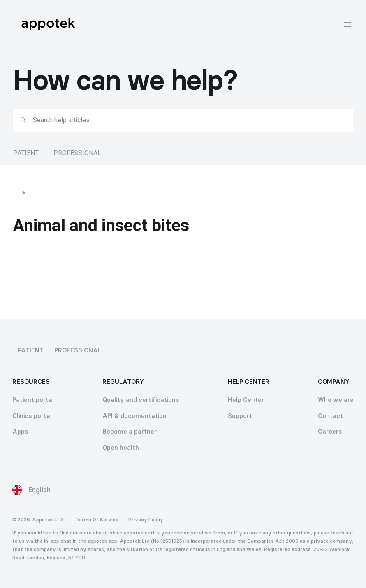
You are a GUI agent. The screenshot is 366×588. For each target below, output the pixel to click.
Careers (330, 432)
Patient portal (33, 400)
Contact (330, 416)
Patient (26, 153)
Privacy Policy (146, 520)
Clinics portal (32, 416)
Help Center (246, 400)
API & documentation (134, 416)
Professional (77, 153)
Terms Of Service (97, 520)
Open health (121, 448)
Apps (20, 432)
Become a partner (130, 432)
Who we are (336, 400)
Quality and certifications (141, 400)
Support (240, 416)
